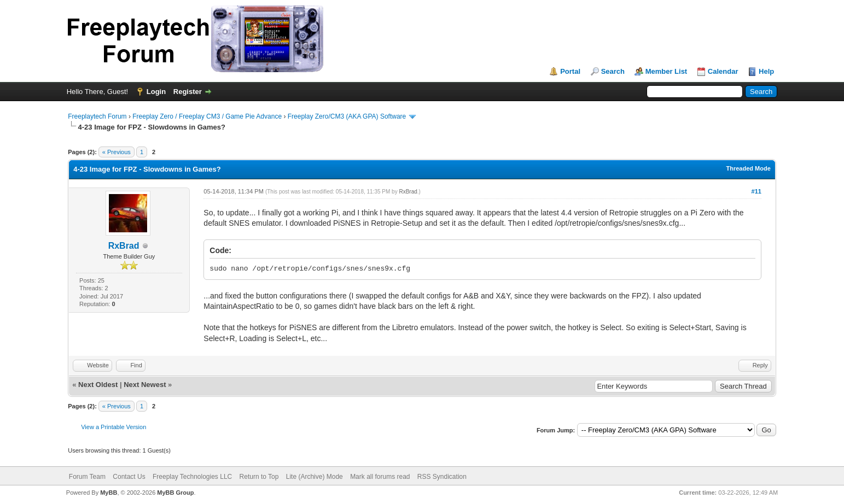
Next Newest (145, 385)
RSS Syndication (442, 477)
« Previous (117, 152)
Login (156, 92)
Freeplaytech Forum (97, 116)
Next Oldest (98, 385)
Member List (667, 71)
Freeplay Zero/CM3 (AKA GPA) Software (347, 116)
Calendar (723, 71)
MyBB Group (175, 493)
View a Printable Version (113, 427)
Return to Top (259, 477)
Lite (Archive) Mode (315, 477)
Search (613, 71)
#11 (756, 191)
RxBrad (124, 246)
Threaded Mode (748, 168)
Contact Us (129, 477)
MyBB (109, 493)
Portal (570, 71)
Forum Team (87, 477)
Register (188, 92)
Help (766, 71)
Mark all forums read (380, 477)
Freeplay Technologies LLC (192, 477)
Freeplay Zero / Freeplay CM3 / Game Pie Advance (207, 116)
